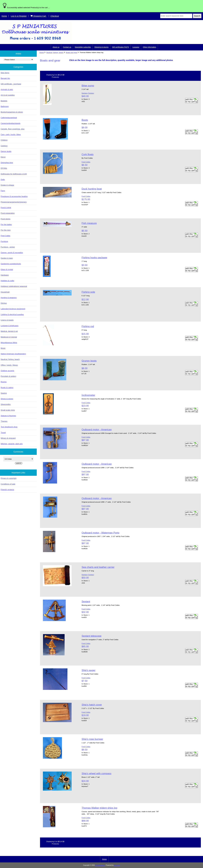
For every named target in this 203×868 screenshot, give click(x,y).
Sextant (86, 601)
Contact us (67, 47)
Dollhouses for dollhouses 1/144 (14, 174)
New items (5, 73)
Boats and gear (72, 52)
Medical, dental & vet (9, 331)
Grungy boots (89, 361)
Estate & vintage (7, 185)
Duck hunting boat (92, 189)
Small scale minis (8, 410)
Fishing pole (88, 292)
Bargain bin (5, 78)
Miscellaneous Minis (9, 343)
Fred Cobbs (6, 236)
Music (3, 348)
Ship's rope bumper (92, 739)
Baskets (4, 101)
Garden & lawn (7, 258)
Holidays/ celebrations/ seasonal (14, 286)
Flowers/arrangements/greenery (14, 202)
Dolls (3, 179)
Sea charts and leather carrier (98, 567)
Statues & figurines (8, 416)
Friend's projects (7, 490)
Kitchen (4, 303)
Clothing (4, 146)
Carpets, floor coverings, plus (13, 129)
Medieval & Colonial (9, 337)
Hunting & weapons (9, 298)
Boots (85, 120)
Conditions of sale (8, 484)
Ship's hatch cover (92, 705)
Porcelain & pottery (8, 376)
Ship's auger (89, 670)
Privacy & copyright (9, 478)
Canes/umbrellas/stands (11, 123)
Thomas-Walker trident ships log (99, 808)
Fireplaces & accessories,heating (14, 196)
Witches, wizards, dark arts (12, 444)
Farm (3, 191)
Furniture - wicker (8, 247)
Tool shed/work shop (9, 427)
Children (4, 140)
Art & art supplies (8, 95)
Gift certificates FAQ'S (120, 47)
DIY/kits (4, 168)
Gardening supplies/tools (11, 264)
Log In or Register (19, 16)
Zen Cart (117, 865)
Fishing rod (88, 326)
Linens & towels (7, 320)
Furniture (4, 241)
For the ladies (6, 224)
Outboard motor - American (97, 429)
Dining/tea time (7, 163)
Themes (4, 421)
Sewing (4, 393)
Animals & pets (7, 89)
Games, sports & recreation (12, 253)
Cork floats (88, 154)
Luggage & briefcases (10, 326)
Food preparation (8, 213)
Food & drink (6, 208)
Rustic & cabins (7, 388)
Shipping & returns (101, 47)
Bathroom (5, 106)
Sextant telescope (92, 636)
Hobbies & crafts (7, 281)
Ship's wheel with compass (96, 773)
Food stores (6, 219)
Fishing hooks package (94, 258)
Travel (3, 433)
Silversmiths (6, 404)
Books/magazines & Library (12, 112)
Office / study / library (9, 365)
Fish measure (89, 223)
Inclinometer (88, 395)
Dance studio (6, 151)
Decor (3, 157)
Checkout (55, 16)
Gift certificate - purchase (11, 84)
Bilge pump (88, 86)
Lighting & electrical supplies (12, 314)
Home (4, 16)
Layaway (136, 47)
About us (56, 47)
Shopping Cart (39, 16)
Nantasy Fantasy (88, 93)
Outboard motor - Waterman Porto (100, 533)
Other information (150, 47)
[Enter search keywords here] (176, 16)
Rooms (4, 382)
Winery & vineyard (8, 438)
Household (5, 292)
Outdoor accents (7, 371)
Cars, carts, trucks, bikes (11, 134)
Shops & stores (7, 399)
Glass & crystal (7, 269)
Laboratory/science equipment (13, 309)
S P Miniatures (100, 865)
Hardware (5, 275)
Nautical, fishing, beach (55, 52)
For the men (6, 230)
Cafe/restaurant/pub (9, 118)
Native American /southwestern (13, 354)
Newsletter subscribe (83, 47)
